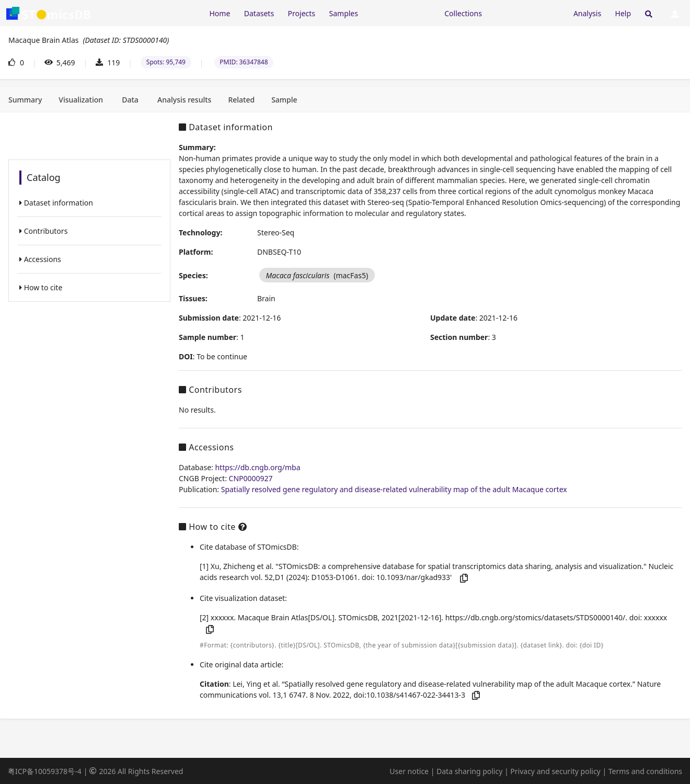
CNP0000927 (251, 478)
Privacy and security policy (555, 771)
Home (220, 13)
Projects (302, 13)
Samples (344, 13)
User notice (409, 771)
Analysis (587, 13)
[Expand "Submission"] (527, 13)
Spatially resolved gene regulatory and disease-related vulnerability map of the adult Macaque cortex (394, 489)
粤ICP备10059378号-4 (45, 771)
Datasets (259, 13)
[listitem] (89, 203)
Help (623, 13)
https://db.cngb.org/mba (257, 467)
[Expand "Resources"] (401, 13)
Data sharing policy (469, 771)
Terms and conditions (645, 771)
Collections (463, 13)
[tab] (25, 100)
